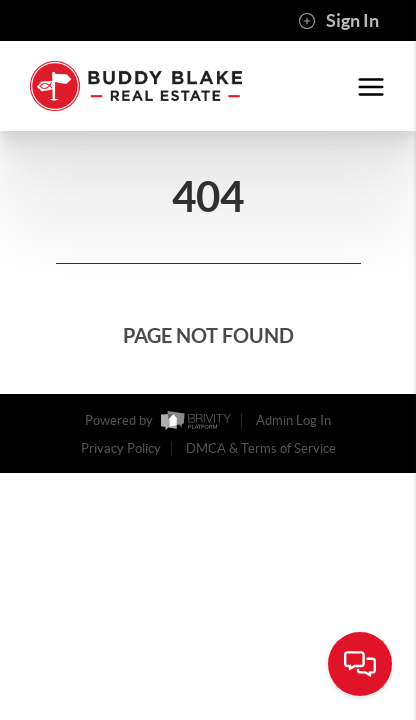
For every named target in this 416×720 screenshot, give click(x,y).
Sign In (338, 21)
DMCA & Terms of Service (261, 448)
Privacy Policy (121, 448)
